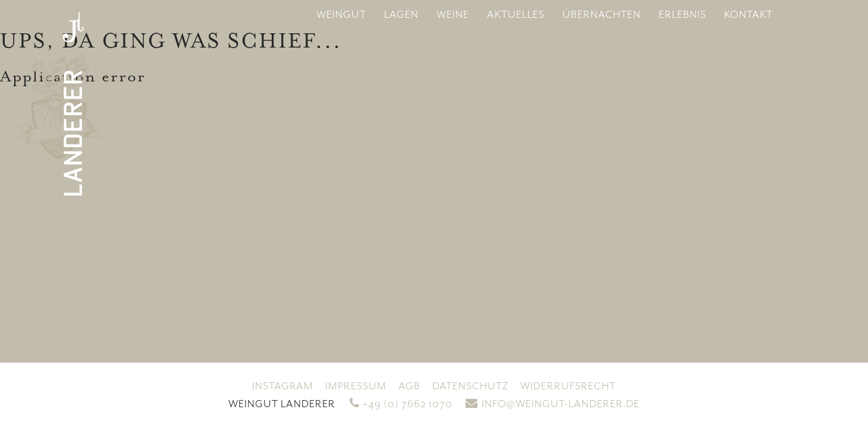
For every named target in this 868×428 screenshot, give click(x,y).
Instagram (283, 386)
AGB (409, 386)
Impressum (356, 386)
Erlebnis (683, 15)
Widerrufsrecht (568, 386)
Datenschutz (470, 386)
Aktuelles (516, 15)
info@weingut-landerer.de (552, 404)
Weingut (341, 15)
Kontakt (749, 15)
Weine (453, 15)
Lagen (401, 15)
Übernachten (602, 15)
